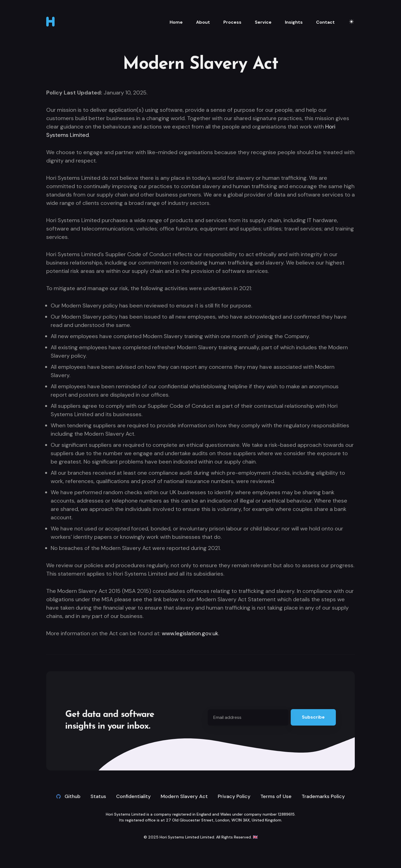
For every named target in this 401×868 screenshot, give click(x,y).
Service (263, 22)
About (203, 22)
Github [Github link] (68, 796)
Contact (325, 22)
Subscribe (313, 717)
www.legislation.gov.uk (190, 633)
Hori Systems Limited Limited (187, 837)
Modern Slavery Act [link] (184, 796)
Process (232, 22)
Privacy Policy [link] (234, 796)
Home (176, 22)
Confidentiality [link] (133, 796)
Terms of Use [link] (276, 796)
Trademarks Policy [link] (323, 796)
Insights (294, 22)
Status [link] (98, 796)
